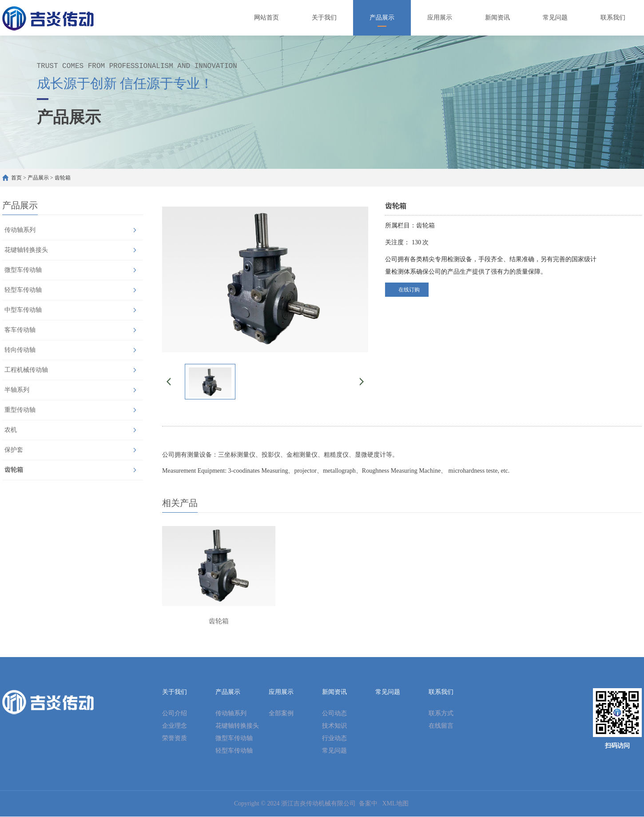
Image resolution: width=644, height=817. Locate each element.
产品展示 (38, 178)
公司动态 (334, 714)
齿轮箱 (63, 178)
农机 (11, 430)
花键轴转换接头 (26, 250)
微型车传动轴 (23, 270)
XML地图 (395, 804)
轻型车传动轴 (23, 290)
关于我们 (175, 692)
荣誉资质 (175, 739)
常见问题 (334, 751)
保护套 (14, 450)
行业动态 (334, 739)
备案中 (368, 804)
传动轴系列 (20, 230)
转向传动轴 (20, 350)
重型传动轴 (20, 410)
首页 (16, 178)
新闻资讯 (334, 692)
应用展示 (281, 692)
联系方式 (441, 714)
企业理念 (175, 726)
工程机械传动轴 (26, 370)
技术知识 (334, 726)
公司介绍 (175, 714)
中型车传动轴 (23, 310)
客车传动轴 (20, 330)
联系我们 (441, 692)
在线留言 (441, 726)
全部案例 (281, 714)
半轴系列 (17, 390)
